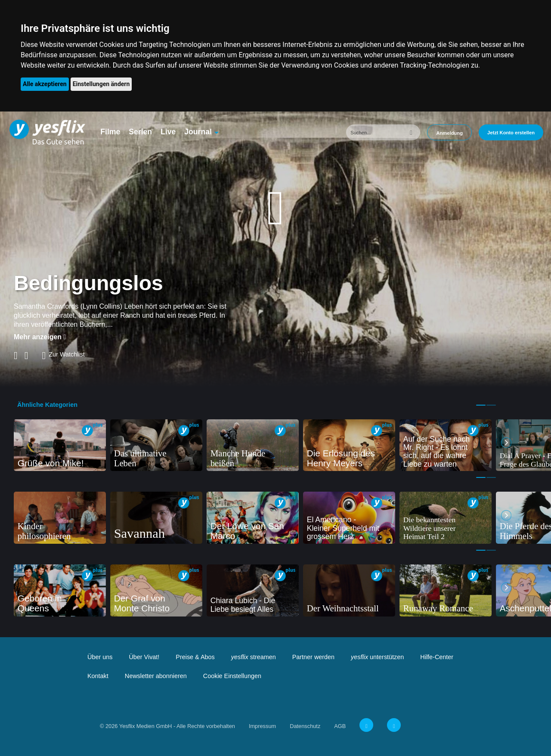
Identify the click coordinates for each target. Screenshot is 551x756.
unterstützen (377, 657)
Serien (140, 132)
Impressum (262, 726)
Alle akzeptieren (45, 84)
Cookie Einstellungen (232, 676)
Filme (110, 132)
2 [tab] (491, 405)
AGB (340, 726)
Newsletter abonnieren (156, 676)
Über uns (100, 657)
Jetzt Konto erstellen (511, 133)
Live (168, 132)
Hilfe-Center (437, 657)
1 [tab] (481, 405)
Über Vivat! (144, 657)
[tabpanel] (60, 445)
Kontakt (98, 676)
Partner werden (313, 657)
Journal (198, 132)
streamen (254, 657)
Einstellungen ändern (101, 84)
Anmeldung (449, 133)
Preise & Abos (195, 657)
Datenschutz (305, 726)
